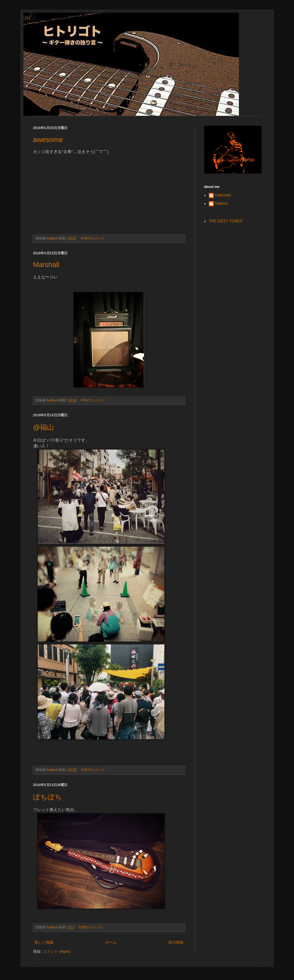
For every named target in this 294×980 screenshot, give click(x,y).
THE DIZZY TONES (226, 221)
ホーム (111, 942)
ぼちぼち (48, 797)
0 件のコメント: (94, 238)
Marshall (46, 265)
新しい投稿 (44, 942)
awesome (48, 140)
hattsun (221, 203)
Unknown (223, 195)
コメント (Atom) (57, 952)
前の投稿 (176, 942)
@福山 (43, 427)
